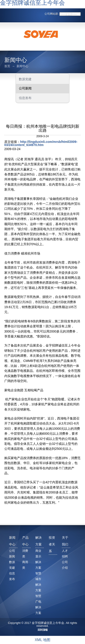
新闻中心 (22, 66)
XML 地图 (42, 640)
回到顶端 (43, 630)
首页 (7, 66)
